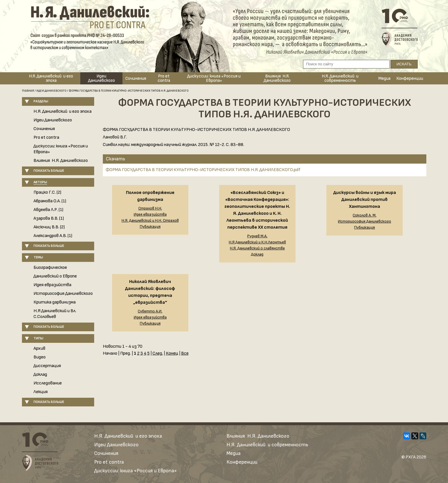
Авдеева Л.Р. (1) (48, 210)
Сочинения (136, 78)
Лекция (41, 392)
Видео (40, 357)
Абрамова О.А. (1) (50, 201)
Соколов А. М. (365, 215)
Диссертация (47, 366)
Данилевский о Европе (55, 276)
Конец (172, 353)
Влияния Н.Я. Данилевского (277, 78)
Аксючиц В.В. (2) (49, 227)
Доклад (40, 374)
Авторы (40, 182)
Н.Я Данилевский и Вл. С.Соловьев (55, 314)
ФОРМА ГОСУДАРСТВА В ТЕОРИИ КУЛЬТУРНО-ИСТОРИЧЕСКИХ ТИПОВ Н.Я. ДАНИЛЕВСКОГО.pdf (203, 170)
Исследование (48, 383)
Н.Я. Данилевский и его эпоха (51, 78)
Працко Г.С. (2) (47, 192)
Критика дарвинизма (55, 302)
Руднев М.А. (257, 236)
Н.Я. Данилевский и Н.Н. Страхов (150, 221)
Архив (39, 348)
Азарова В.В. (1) (49, 218)
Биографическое (50, 268)
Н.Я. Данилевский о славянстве (257, 248)
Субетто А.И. (150, 311)
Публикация (150, 227)
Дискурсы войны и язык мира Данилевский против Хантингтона (365, 200)
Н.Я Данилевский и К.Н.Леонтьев (257, 242)
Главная (28, 91)
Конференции (410, 78)
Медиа (384, 78)
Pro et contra (164, 78)
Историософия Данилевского (63, 294)
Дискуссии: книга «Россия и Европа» (214, 78)
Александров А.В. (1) (53, 236)
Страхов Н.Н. (150, 208)
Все (185, 353)
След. (158, 353)
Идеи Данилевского (102, 78)
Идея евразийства (52, 285)
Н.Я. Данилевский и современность (340, 78)
